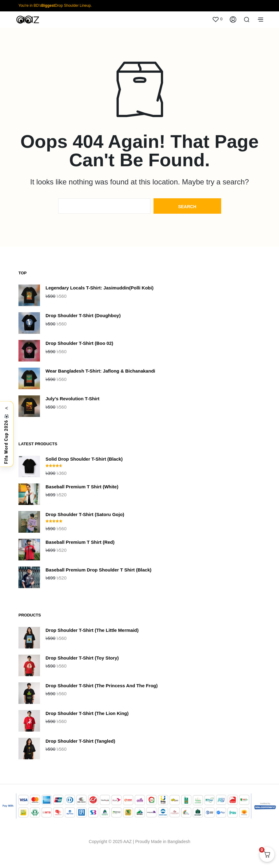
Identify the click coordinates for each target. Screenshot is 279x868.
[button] (217, 19)
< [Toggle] (7, 408)
